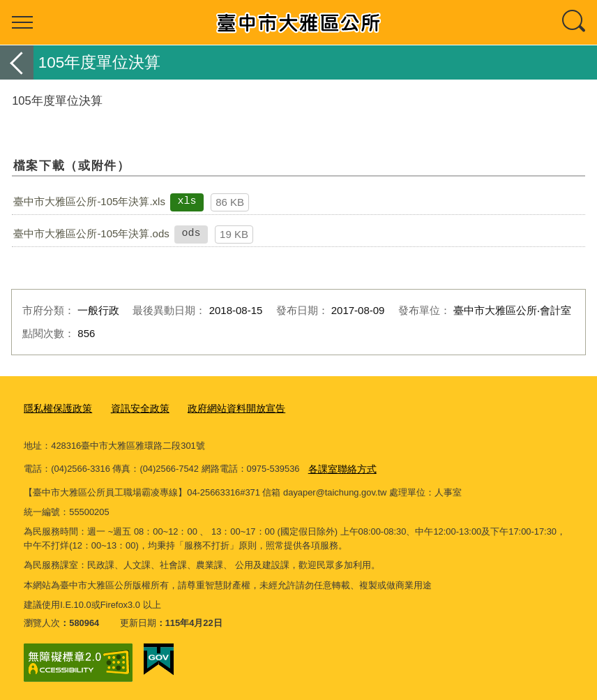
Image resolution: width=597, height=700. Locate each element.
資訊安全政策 (133, 408)
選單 (22, 22)
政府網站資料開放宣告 (224, 408)
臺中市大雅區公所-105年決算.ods (91, 233)
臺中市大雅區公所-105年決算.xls (89, 201)
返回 (17, 62)
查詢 (575, 22)
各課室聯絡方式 (340, 467)
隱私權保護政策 (55, 408)
